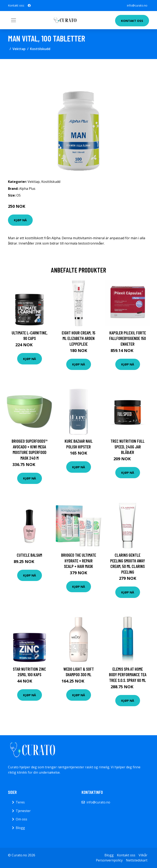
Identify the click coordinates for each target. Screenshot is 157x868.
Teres (20, 802)
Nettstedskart (137, 860)
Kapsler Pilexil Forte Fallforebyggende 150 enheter (128, 338)
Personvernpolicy (109, 860)
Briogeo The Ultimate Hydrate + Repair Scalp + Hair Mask (79, 561)
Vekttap (19, 49)
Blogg (20, 828)
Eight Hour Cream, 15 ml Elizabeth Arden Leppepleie (78, 338)
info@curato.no (137, 5)
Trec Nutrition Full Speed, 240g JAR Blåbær (128, 447)
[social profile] (29, 6)
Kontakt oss (132, 21)
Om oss (21, 819)
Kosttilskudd (40, 49)
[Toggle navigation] (13, 20)
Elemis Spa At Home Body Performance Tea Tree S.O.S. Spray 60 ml (128, 675)
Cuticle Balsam (29, 555)
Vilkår (143, 855)
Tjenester (23, 811)
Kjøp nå (20, 220)
